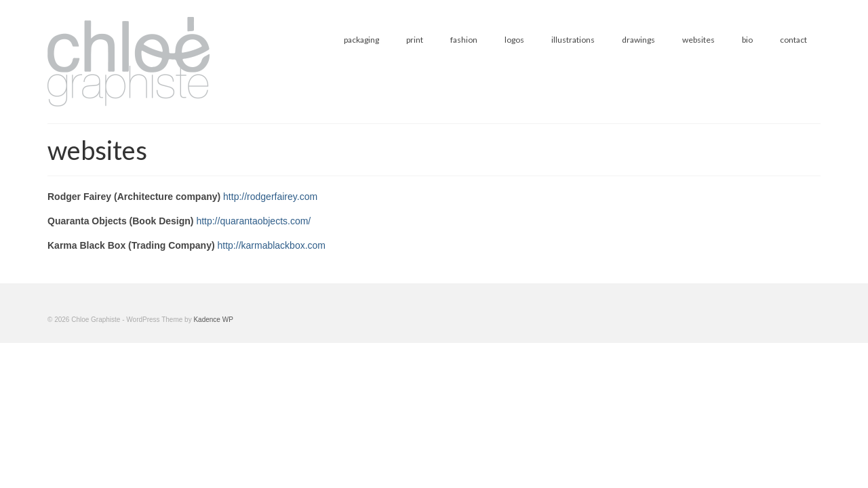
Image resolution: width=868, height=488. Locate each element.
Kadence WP (213, 320)
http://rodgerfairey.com (270, 197)
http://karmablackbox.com (272, 245)
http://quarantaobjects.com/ (253, 221)
